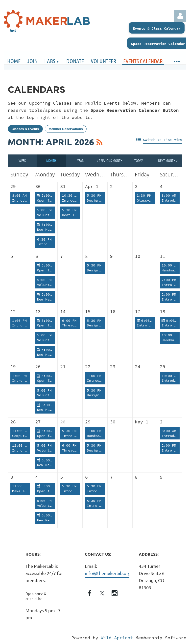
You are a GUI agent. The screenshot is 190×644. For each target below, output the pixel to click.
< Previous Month (109, 160)
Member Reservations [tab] (66, 129)
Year (80, 160)
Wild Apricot (117, 638)
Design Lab (97, 200)
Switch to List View (163, 140)
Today (139, 160)
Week (22, 160)
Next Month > (168, 160)
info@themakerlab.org (108, 573)
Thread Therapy (76, 325)
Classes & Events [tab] (25, 129)
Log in (180, 16)
